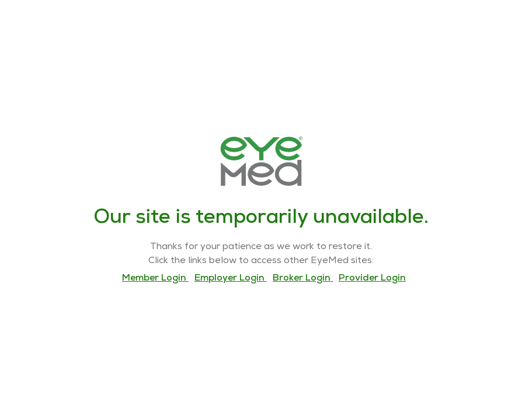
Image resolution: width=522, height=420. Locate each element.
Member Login (155, 279)
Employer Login (231, 279)
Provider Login (372, 279)
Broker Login (303, 279)
